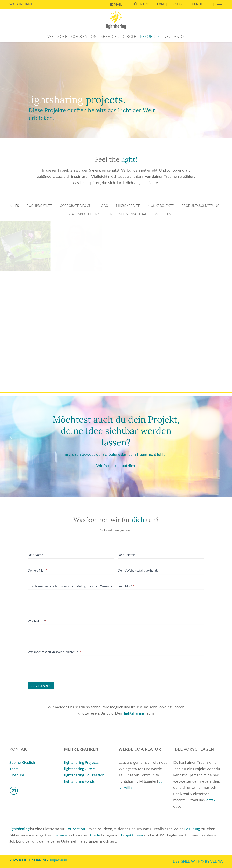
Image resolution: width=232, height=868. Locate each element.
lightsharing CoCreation (84, 775)
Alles (14, 206)
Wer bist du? (37, 621)
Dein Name (36, 555)
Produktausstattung (201, 206)
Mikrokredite (128, 206)
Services (110, 36)
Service (61, 835)
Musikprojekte (161, 206)
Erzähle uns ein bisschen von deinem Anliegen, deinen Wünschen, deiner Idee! (81, 586)
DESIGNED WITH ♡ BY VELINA (198, 861)
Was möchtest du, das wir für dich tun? (54, 652)
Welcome (57, 36)
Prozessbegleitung (83, 214)
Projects (150, 36)
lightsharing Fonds (79, 781)
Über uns (142, 4)
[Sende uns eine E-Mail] (14, 791)
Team (160, 4)
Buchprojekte (39, 206)
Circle (129, 36)
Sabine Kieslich (22, 762)
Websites (163, 214)
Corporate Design (76, 206)
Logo (104, 206)
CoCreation (84, 36)
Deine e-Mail (37, 570)
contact (177, 4)
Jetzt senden (41, 686)
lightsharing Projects (81, 762)
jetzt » (211, 800)
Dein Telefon (127, 555)
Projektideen (132, 835)
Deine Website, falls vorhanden (139, 570)
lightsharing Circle (79, 769)
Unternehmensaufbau (128, 214)
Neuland (174, 36)
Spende (197, 4)
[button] (220, 4)
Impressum (59, 860)
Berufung (192, 829)
